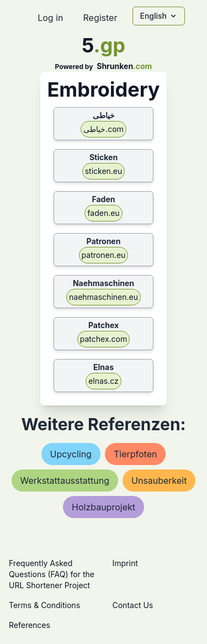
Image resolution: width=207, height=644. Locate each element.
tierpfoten (136, 454)
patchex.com (104, 339)
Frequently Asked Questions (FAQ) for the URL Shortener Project (52, 574)
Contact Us (133, 605)
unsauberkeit (159, 481)
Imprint (125, 563)
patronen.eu (104, 255)
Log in (50, 18)
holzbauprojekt (104, 507)
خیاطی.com (104, 129)
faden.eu (103, 213)
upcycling (71, 454)
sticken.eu (104, 171)
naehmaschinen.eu (104, 297)
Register (100, 18)
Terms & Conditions (44, 605)
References (30, 625)
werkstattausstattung (65, 481)
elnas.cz (104, 381)
